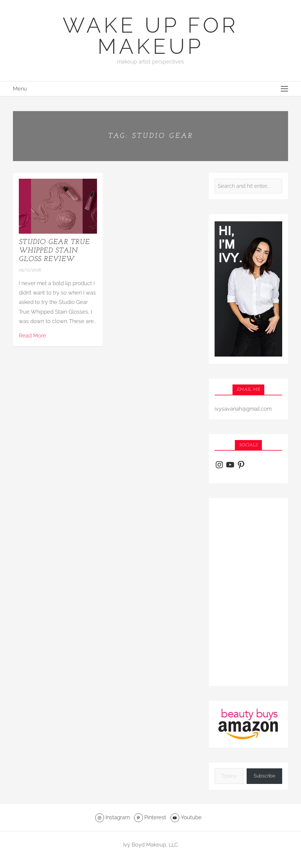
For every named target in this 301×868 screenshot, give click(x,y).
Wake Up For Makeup (150, 36)
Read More (32, 336)
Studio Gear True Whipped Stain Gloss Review (54, 251)
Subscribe (264, 776)
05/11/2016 (30, 270)
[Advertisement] (248, 592)
